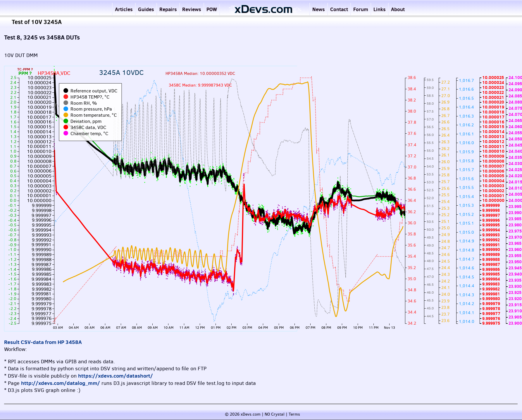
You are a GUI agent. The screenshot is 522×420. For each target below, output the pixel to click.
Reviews (192, 9)
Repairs (168, 9)
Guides (146, 9)
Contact (339, 9)
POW (212, 9)
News (319, 9)
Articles (124, 9)
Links (380, 9)
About (398, 9)
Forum (361, 9)
